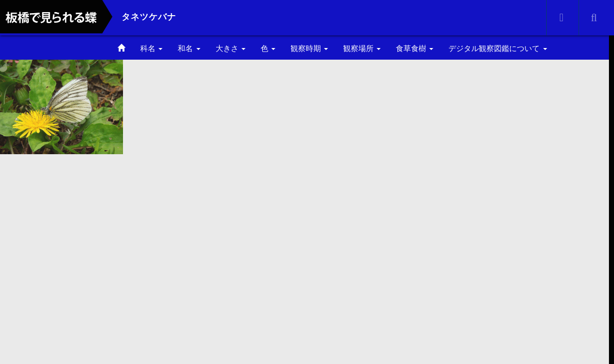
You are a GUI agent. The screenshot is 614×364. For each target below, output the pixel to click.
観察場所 (362, 48)
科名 (151, 48)
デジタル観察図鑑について (498, 48)
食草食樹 (415, 48)
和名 (189, 48)
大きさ (231, 48)
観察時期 (309, 48)
